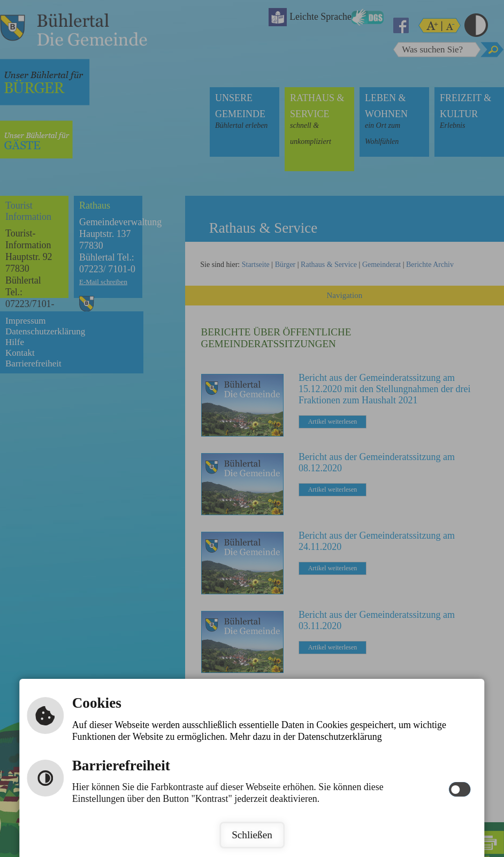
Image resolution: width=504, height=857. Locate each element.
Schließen (252, 835)
